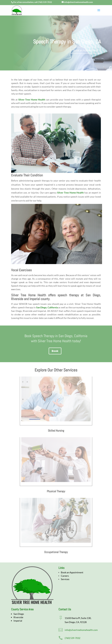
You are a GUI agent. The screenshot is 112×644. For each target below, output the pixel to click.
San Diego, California (47, 307)
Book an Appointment (86, 50)
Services (65, 579)
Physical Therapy (56, 491)
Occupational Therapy (56, 552)
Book (55, 351)
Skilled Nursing (56, 431)
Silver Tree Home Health (32, 100)
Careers (65, 576)
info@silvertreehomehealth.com (81, 630)
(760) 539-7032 (45, 2)
